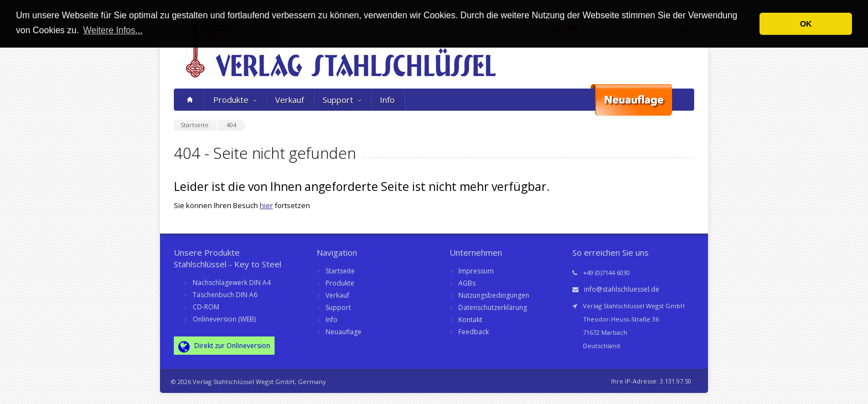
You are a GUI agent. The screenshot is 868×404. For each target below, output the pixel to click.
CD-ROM (206, 307)
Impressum (476, 271)
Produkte (235, 100)
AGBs (467, 283)
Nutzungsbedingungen (494, 295)
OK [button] (806, 24)
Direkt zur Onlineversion (224, 346)
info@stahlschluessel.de (622, 289)
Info (387, 100)
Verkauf (290, 100)
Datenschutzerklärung (493, 307)
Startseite (340, 271)
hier (266, 205)
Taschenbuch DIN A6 (225, 295)
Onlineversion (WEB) (224, 319)
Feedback (474, 332)
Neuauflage (343, 332)
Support (342, 100)
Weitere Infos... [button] (113, 30)
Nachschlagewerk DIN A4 (232, 283)
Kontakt (470, 320)
